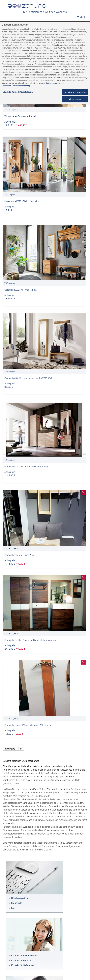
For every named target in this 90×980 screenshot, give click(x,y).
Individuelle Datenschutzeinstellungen (17, 92)
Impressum (7, 86)
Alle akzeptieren (75, 99)
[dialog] (45, 501)
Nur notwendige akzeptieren (75, 92)
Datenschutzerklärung (55, 83)
